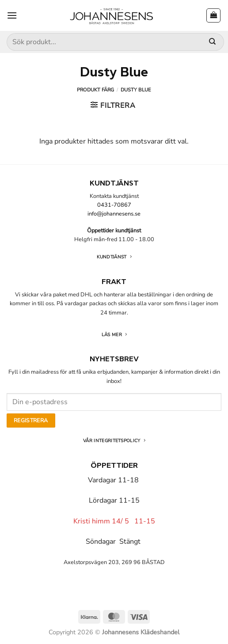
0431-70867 (114, 205)
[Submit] (212, 42)
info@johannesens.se (114, 214)
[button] (12, 15)
